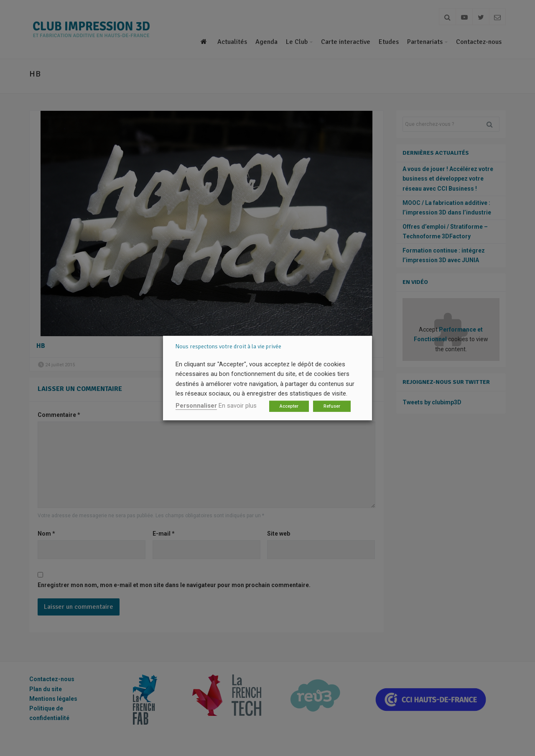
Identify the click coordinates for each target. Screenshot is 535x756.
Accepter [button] (289, 406)
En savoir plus (238, 406)
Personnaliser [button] (196, 406)
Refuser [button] (332, 406)
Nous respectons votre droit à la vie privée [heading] (228, 346)
